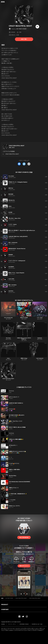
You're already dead (8, 318)
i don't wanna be (40, 358)
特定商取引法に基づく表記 (37, 624)
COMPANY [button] (5, 609)
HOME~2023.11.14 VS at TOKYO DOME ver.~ (24, 339)
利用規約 (3, 624)
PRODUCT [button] (5, 605)
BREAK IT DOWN (24, 318)
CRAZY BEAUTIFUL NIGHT (17, 146)
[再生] (37, 27)
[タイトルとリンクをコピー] (29, 164)
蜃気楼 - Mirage (24, 358)
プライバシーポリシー (12, 624)
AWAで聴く (24, 39)
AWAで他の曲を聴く (24, 537)
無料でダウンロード (24, 566)
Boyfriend (40, 338)
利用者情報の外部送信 (24, 624)
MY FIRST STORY (21, 29)
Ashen (8, 358)
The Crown (8, 338)
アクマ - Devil (40, 318)
